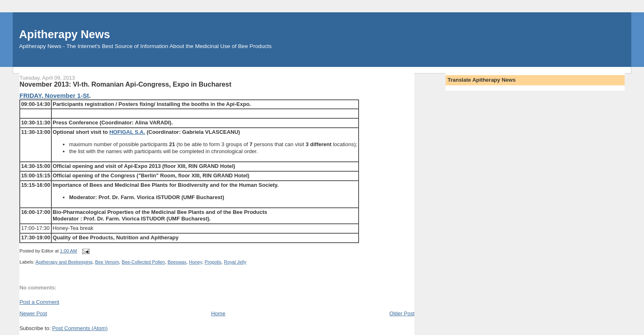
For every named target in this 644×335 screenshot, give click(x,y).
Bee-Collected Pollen (143, 262)
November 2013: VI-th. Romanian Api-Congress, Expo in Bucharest (125, 84)
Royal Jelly (235, 262)
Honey (195, 262)
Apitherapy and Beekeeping (64, 262)
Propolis (213, 262)
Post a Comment (39, 302)
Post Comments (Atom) (80, 328)
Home (218, 313)
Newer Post (33, 313)
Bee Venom (107, 262)
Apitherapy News (64, 34)
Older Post (402, 313)
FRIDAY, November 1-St (54, 95)
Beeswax (177, 262)
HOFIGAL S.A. (127, 132)
